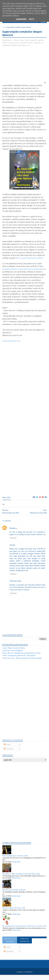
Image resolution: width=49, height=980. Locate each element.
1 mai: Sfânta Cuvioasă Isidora (14, 651)
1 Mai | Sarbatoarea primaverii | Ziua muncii (19, 659)
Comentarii (9, 752)
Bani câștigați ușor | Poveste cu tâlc (15, 859)
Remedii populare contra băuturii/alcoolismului (23, 270)
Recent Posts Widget (7, 938)
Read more (17, 865)
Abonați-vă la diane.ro (10, 945)
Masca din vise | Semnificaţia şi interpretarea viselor (22, 656)
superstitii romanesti (27, 43)
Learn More (21, 19)
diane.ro (30, 977)
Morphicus (13, 529)
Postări (7, 748)
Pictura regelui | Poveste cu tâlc (14, 911)
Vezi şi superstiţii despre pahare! (30, 259)
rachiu (22, 41)
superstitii (34, 41)
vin (29, 46)
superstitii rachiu (14, 43)
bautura (16, 41)
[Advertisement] (23, 67)
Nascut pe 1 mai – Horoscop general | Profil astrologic (22, 661)
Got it (31, 19)
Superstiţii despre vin (11, 342)
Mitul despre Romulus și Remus (14, 893)
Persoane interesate (24, 945)
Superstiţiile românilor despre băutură (15, 46)
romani (27, 41)
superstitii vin (38, 43)
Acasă (4, 28)
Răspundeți (13, 541)
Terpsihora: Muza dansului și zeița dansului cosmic (21, 877)
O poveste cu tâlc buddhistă (13, 654)
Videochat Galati (15, 584)
